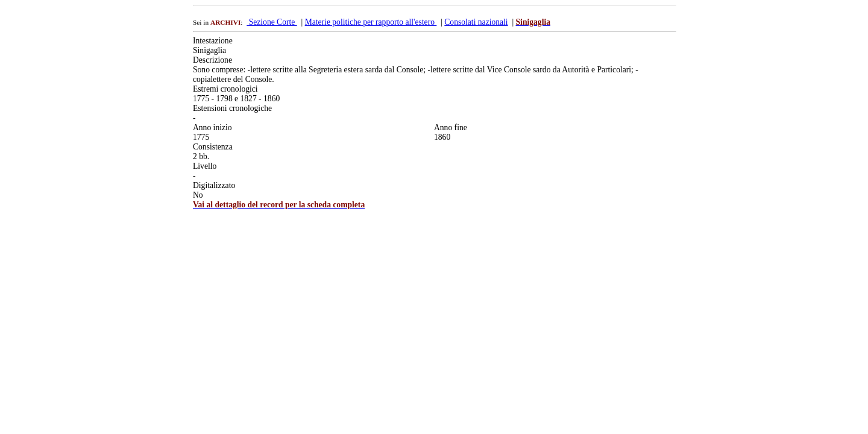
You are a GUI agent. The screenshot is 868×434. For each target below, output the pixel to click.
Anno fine (451, 127)
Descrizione (212, 60)
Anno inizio (212, 127)
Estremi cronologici (225, 89)
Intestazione (213, 41)
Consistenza (213, 147)
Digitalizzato (214, 185)
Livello (205, 166)
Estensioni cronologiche (232, 108)
